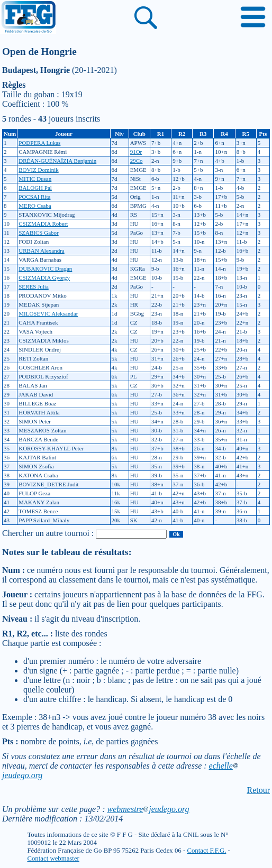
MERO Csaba (35, 206)
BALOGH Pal (35, 188)
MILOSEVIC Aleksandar (48, 313)
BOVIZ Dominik (38, 170)
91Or (136, 152)
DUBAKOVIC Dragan (45, 269)
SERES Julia (34, 287)
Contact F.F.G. (206, 851)
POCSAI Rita (34, 197)
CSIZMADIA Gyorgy (44, 278)
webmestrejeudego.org (148, 809)
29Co (137, 161)
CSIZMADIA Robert (43, 224)
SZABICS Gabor (38, 233)
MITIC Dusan (35, 179)
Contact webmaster (53, 858)
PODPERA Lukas (39, 143)
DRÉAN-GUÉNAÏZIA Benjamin (57, 161)
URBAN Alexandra (41, 251)
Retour (258, 790)
